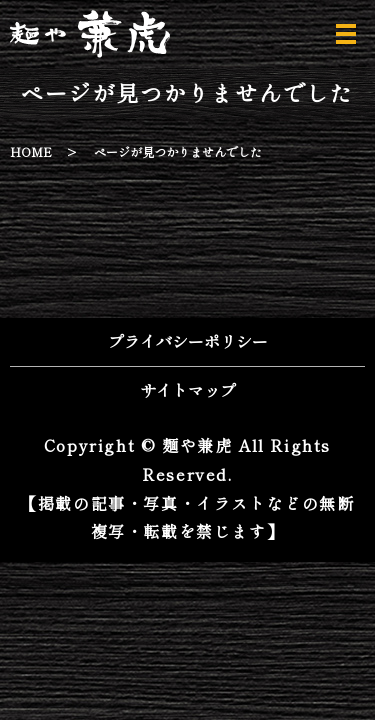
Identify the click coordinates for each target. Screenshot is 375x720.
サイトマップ (188, 390)
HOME (31, 151)
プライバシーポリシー (188, 341)
